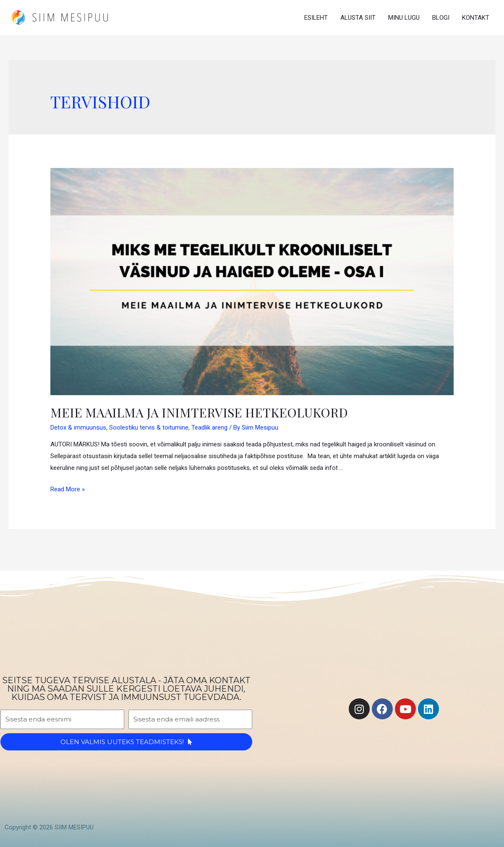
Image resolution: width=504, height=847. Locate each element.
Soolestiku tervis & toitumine (149, 427)
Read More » (68, 489)
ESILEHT (316, 18)
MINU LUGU (404, 18)
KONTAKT (476, 18)
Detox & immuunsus (78, 427)
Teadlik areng (209, 427)
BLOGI (441, 18)
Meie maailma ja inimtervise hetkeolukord (199, 412)
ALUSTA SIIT (358, 18)
